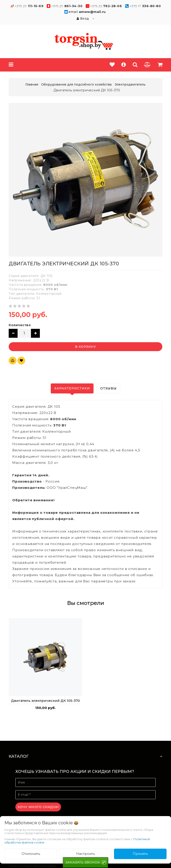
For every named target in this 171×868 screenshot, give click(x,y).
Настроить (85, 854)
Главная (32, 84)
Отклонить (31, 854)
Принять (140, 854)
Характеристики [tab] (72, 388)
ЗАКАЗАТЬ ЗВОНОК (83, 862)
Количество (20, 325)
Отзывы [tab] (108, 388)
